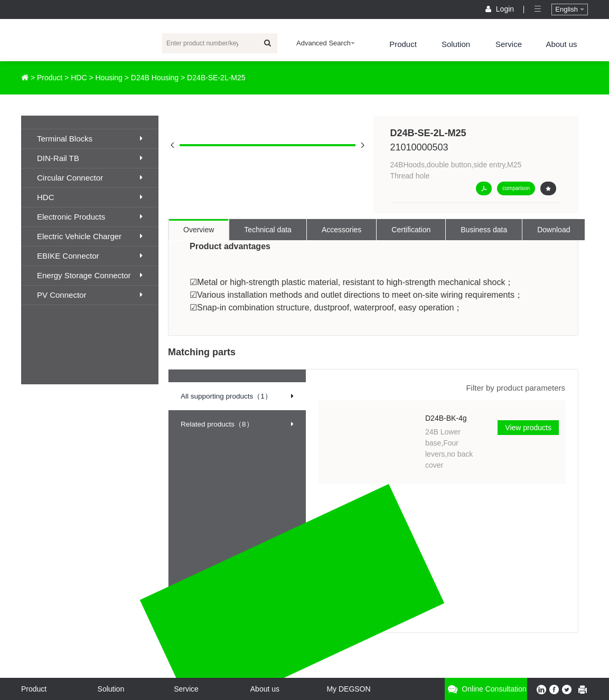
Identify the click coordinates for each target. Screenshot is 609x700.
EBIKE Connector (90, 256)
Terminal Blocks (90, 139)
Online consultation (486, 689)
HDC (79, 78)
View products (528, 428)
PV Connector (90, 295)
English (569, 9)
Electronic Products (90, 217)
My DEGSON (348, 689)
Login (501, 9)
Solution (456, 44)
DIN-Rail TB (90, 158)
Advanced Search (326, 43)
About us (561, 44)
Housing (109, 78)
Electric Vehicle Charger (90, 236)
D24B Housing (155, 78)
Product (403, 44)
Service (509, 44)
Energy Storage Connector (90, 275)
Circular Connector (90, 178)
